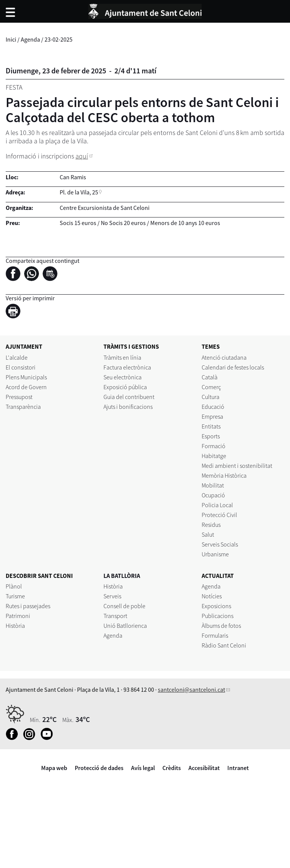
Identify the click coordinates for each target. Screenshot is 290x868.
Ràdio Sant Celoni (224, 645)
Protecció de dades (99, 768)
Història (15, 626)
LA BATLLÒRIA (122, 576)
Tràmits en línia (122, 357)
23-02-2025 (59, 39)
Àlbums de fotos (221, 626)
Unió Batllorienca (125, 626)
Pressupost (19, 397)
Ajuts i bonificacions (128, 407)
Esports (211, 436)
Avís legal (143, 768)
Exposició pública (125, 387)
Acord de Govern (26, 387)
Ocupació (213, 495)
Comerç (211, 387)
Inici (11, 39)
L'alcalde (17, 357)
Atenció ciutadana (224, 357)
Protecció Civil (219, 515)
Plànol (14, 586)
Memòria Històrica (224, 475)
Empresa (212, 416)
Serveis (112, 596)
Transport (115, 616)
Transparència (23, 407)
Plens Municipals (26, 377)
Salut (208, 534)
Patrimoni (18, 616)
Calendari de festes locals (233, 367)
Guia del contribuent (129, 397)
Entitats (211, 426)
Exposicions (216, 606)
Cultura (211, 397)
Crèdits (172, 768)
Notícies (212, 596)
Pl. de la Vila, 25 (79, 192)
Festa (14, 87)
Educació (213, 407)
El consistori (21, 367)
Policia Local (217, 505)
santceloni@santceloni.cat (191, 689)
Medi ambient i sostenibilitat (237, 466)
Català (210, 377)
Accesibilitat (204, 768)
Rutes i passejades (28, 606)
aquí (82, 156)
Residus (211, 525)
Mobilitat (213, 485)
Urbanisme (215, 554)
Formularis (215, 635)
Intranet (238, 768)
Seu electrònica (123, 377)
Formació (214, 446)
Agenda (30, 39)
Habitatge (214, 456)
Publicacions (217, 616)
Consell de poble (124, 606)
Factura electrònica (127, 367)
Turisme (15, 596)
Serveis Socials (220, 544)
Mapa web (54, 768)
